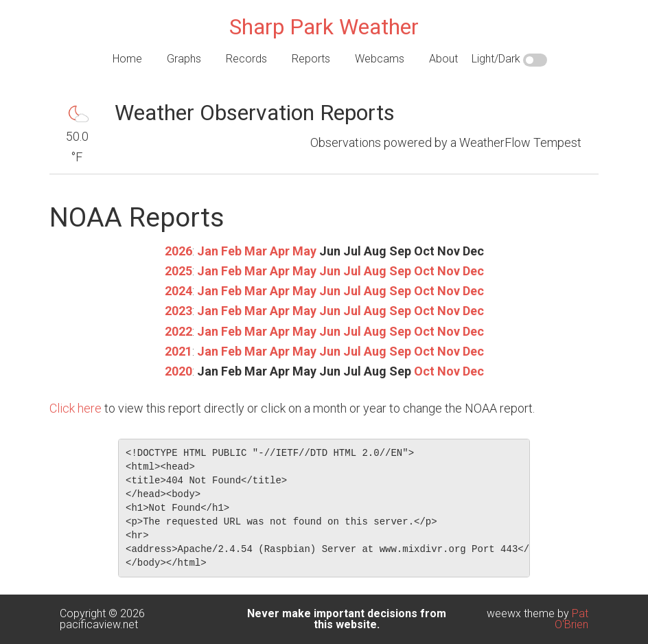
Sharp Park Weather (324, 27)
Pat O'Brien (571, 619)
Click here (76, 408)
